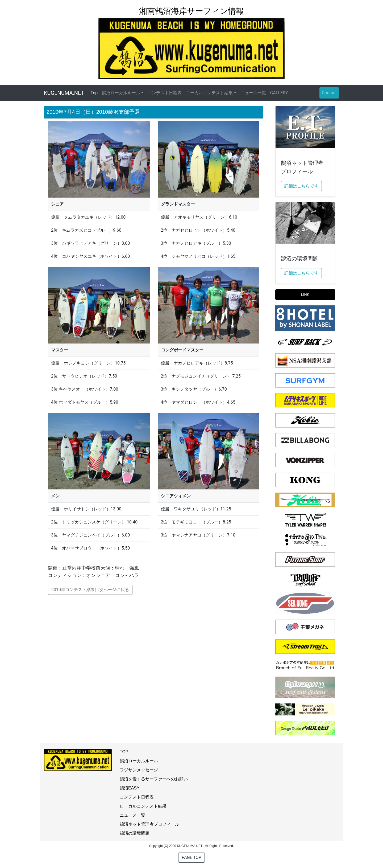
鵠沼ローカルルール (139, 761)
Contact (329, 93)
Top (95, 93)
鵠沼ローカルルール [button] (121, 93)
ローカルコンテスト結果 (143, 806)
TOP (124, 752)
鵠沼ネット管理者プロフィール (149, 824)
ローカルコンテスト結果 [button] (209, 93)
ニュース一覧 (253, 93)
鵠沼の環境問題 (135, 833)
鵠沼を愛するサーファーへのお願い (154, 779)
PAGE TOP (191, 857)
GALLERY (279, 93)
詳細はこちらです (301, 186)
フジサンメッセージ (139, 770)
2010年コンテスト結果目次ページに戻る (90, 590)
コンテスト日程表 (165, 93)
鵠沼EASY (130, 788)
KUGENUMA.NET (64, 93)
